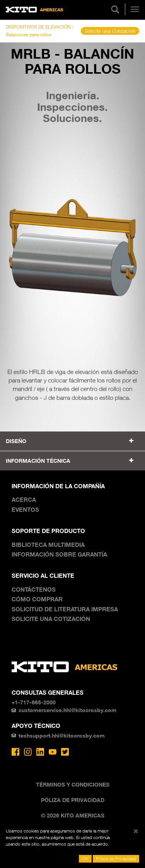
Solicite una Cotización (110, 31)
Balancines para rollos (28, 35)
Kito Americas (35, 10)
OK (85, 859)
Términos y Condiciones (73, 784)
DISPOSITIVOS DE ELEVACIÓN (38, 27)
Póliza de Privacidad (73, 800)
